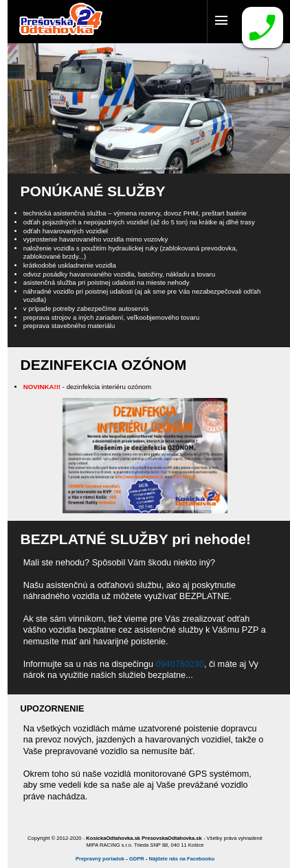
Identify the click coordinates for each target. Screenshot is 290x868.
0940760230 (180, 664)
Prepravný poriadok (100, 859)
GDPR (137, 859)
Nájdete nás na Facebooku (181, 859)
